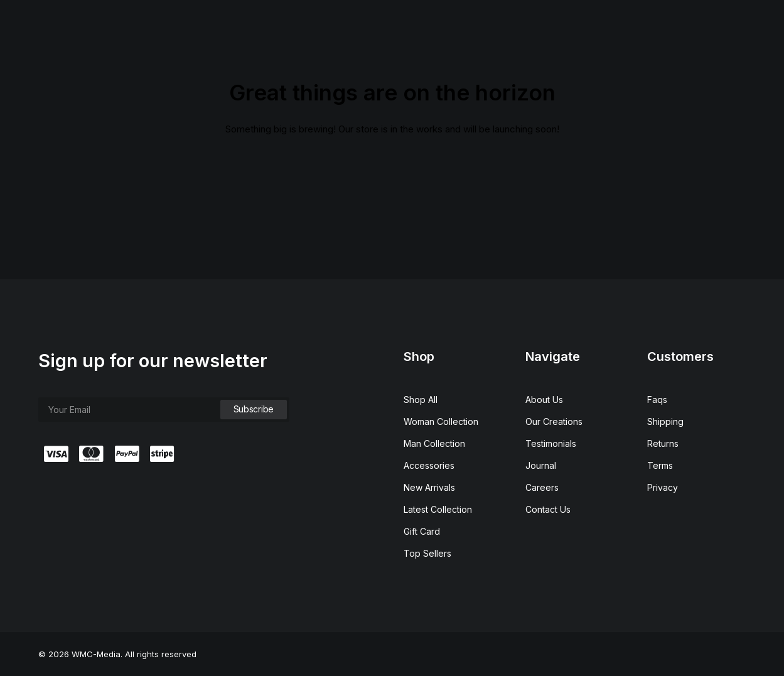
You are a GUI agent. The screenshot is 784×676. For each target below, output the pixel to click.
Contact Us (548, 509)
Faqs (657, 400)
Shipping (665, 421)
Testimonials (551, 443)
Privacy (663, 487)
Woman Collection (441, 421)
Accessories (429, 465)
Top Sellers (427, 553)
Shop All (421, 400)
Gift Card (422, 531)
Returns (663, 443)
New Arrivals (429, 487)
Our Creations (554, 421)
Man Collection (434, 443)
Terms (660, 465)
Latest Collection (438, 509)
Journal (541, 465)
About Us (544, 400)
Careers (542, 487)
